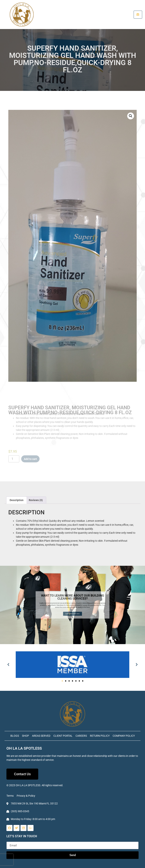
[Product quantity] (14, 459)
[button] (130, 116)
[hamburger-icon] (138, 15)
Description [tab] (17, 500)
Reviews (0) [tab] (36, 500)
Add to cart (30, 459)
